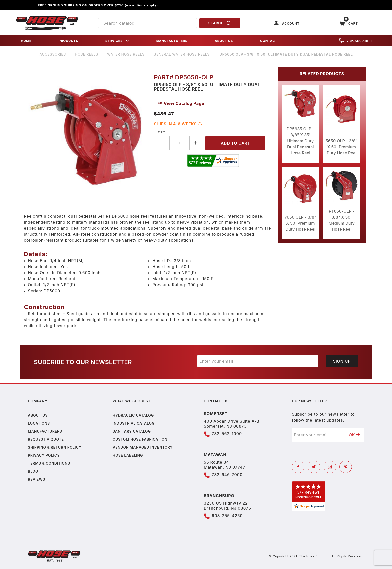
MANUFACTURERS (172, 41)
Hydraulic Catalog (133, 415)
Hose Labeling (128, 455)
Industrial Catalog (134, 423)
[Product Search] (148, 23)
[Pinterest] (346, 467)
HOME (26, 41)
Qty (162, 132)
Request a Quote (46, 439)
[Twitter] (314, 467)
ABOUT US (224, 41)
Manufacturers (45, 431)
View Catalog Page (181, 103)
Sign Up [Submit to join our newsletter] (342, 361)
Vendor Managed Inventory (143, 447)
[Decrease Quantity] (164, 143)
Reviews (37, 479)
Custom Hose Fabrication (140, 439)
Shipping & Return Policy (55, 447)
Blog (33, 471)
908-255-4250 (227, 516)
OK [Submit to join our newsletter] (355, 435)
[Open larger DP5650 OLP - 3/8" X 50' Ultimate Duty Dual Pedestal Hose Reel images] (87, 136)
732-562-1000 (356, 41)
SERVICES (118, 41)
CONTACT (269, 41)
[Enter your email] (258, 361)
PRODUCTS (68, 41)
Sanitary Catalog (132, 431)
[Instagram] (330, 467)
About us (38, 415)
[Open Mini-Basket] (349, 23)
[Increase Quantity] (196, 143)
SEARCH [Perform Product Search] (220, 23)
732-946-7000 (227, 475)
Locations (39, 423)
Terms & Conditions (49, 463)
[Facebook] (298, 467)
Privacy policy (44, 455)
